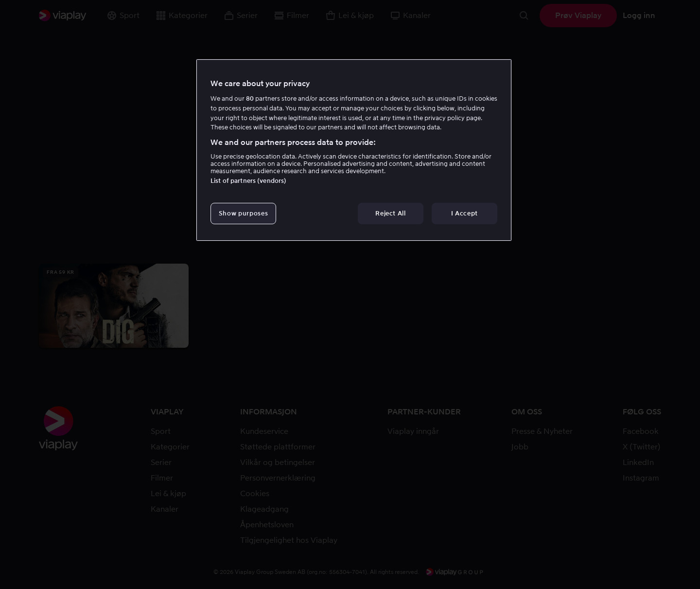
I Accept (464, 213)
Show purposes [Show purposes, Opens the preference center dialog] (243, 213)
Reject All (391, 213)
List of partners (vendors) (248, 181)
